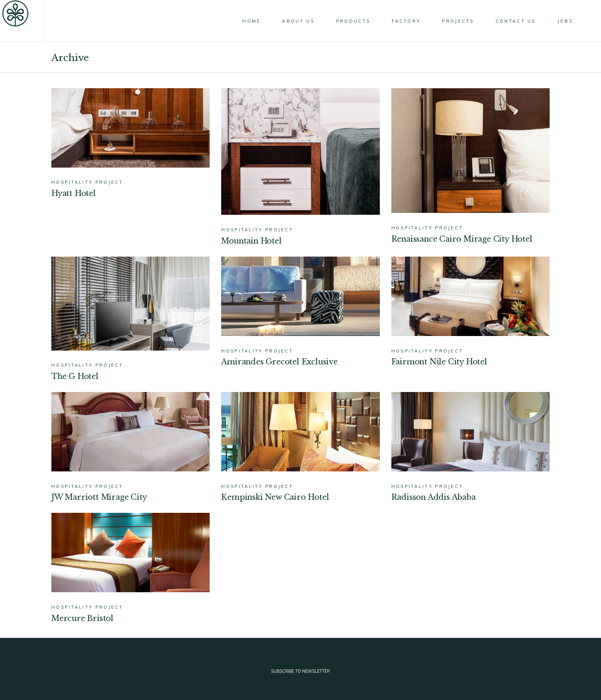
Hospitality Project (87, 182)
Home (110, 58)
